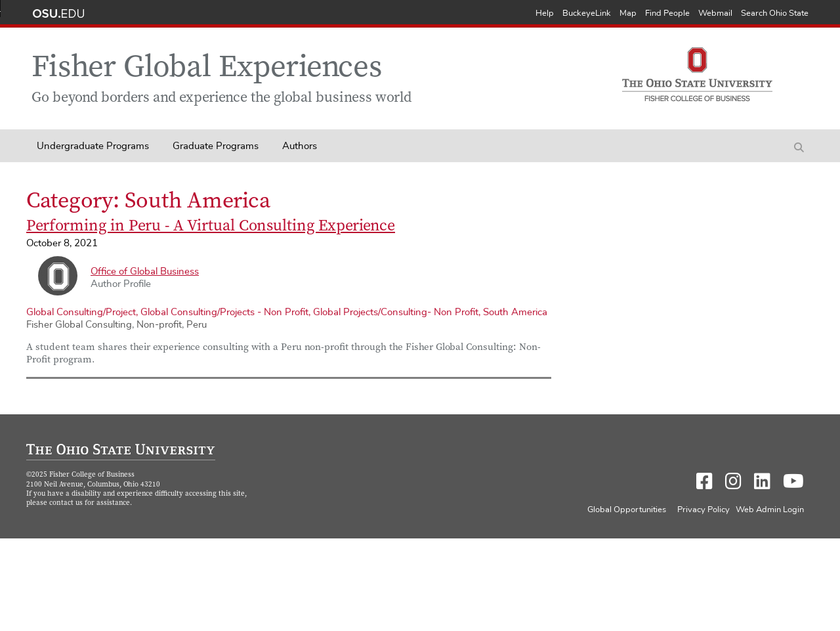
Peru (197, 325)
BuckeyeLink (587, 13)
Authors (300, 146)
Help (545, 13)
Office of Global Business (145, 272)
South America (515, 312)
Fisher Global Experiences (207, 69)
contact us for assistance (90, 503)
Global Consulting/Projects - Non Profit (224, 312)
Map (628, 13)
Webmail (715, 13)
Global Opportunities (627, 510)
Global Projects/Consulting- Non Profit (396, 312)
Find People (667, 13)
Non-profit (159, 325)
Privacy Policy (703, 510)
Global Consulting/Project (81, 312)
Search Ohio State (775, 13)
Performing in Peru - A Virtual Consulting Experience (211, 227)
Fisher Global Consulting (79, 325)
